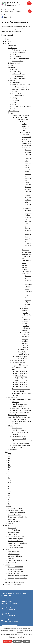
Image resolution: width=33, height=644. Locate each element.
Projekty (11, 113)
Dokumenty (12, 558)
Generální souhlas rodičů (16, 513)
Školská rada (12, 397)
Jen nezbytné (17, 641)
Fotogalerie (12, 562)
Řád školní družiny (14, 554)
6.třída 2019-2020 (21, 380)
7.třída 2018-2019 (21, 374)
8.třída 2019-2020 (21, 384)
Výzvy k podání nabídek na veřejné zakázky (25, 126)
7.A (9, 493)
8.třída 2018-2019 (21, 376)
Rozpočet (12, 65)
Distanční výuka (17, 428)
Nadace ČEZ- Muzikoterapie (21, 393)
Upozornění (12, 46)
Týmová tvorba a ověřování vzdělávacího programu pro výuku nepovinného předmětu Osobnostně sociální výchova (28, 167)
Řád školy (15, 54)
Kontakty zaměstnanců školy (15, 582)
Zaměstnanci (13, 67)
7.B (9, 495)
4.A (9, 480)
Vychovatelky (16, 72)
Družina (7, 549)
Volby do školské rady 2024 (21, 408)
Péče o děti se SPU (15, 521)
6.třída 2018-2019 (21, 371)
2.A (9, 469)
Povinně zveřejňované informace (19, 417)
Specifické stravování (16, 547)
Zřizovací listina (17, 56)
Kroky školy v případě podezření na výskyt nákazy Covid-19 (21, 432)
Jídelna (7, 526)
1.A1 (9, 458)
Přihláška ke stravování (16, 541)
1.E (9, 465)
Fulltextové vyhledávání (13, 584)
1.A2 (10, 460)
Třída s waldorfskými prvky (21, 85)
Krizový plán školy (18, 61)
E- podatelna (13, 450)
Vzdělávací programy (19, 50)
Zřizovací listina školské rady (21, 400)
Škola (7, 43)
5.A (9, 484)
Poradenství (9, 506)
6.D (9, 491)
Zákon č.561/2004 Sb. (19, 404)
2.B (9, 471)
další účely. (20, 632)
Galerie (7, 565)
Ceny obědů (12, 534)
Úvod (7, 39)
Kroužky (14, 98)
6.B (9, 489)
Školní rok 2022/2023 (16, 573)
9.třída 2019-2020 (21, 387)
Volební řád (15, 402)
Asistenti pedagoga (18, 74)
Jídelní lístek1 (16, 530)
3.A (9, 476)
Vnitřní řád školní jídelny (16, 539)
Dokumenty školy (14, 63)
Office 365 (15, 104)
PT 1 (9, 454)
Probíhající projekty (22, 356)
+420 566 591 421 (10, 10)
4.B (9, 482)
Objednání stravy (14, 532)
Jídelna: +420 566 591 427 (12, 12)
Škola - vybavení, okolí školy (18, 578)
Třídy (7, 452)
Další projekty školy (18, 361)
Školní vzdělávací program (20, 59)
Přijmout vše (7, 641)
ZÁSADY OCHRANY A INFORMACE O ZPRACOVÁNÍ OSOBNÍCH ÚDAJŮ (21, 421)
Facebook (8, 17)
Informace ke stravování (16, 536)
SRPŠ (13, 109)
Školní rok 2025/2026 (16, 567)
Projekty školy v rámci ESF (21, 115)
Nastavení (26, 641)
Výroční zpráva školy (19, 52)
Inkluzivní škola (23, 119)
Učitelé (14, 70)
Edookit (7, 14)
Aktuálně (8, 41)
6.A (9, 487)
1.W (9, 467)
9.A (9, 504)
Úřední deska (13, 48)
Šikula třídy (15, 100)
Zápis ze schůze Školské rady (22, 410)
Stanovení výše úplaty (16, 556)
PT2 (10, 456)
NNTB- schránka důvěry (16, 510)
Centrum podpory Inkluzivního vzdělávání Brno (25, 352)
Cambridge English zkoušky (21, 106)
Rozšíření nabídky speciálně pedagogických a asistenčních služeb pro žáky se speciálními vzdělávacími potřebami (26, 319)
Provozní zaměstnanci (19, 78)
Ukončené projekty (22, 117)
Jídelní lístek (12, 528)
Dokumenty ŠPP (14, 523)
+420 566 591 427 (10, 615)
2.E (9, 473)
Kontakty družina (14, 552)
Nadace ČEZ (23, 358)
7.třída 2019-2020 (21, 382)
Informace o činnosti (15, 508)
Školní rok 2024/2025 (16, 569)
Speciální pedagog (18, 76)
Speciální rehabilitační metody (19, 576)
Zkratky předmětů (21, 87)
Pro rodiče (12, 80)
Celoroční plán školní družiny (18, 560)
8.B (9, 502)
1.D (9, 463)
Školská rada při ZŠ (18, 406)
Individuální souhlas (15, 515)
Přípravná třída (16, 83)
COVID (11, 426)
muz (16, 395)
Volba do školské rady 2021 (21, 413)
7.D (9, 497)
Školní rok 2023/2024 (16, 571)
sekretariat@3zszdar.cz (13, 621)
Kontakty (8, 580)
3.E (9, 478)
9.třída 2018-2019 (21, 378)
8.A (9, 500)
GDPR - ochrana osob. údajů (18, 415)
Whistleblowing (14, 111)
